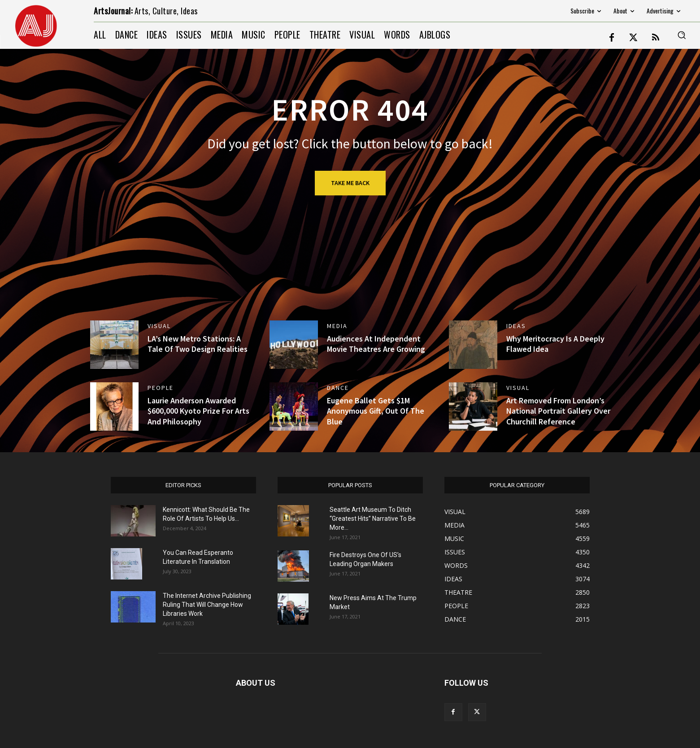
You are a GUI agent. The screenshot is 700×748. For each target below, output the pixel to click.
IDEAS (516, 326)
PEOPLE (161, 388)
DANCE (338, 388)
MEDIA (337, 326)
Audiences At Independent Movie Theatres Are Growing (376, 344)
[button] (682, 35)
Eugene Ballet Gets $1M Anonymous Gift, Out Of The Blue (376, 411)
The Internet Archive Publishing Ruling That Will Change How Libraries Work (207, 605)
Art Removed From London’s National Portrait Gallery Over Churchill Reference (558, 411)
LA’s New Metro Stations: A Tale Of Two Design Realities (198, 344)
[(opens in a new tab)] (114, 406)
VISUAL (159, 326)
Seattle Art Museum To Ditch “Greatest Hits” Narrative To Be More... (373, 519)
